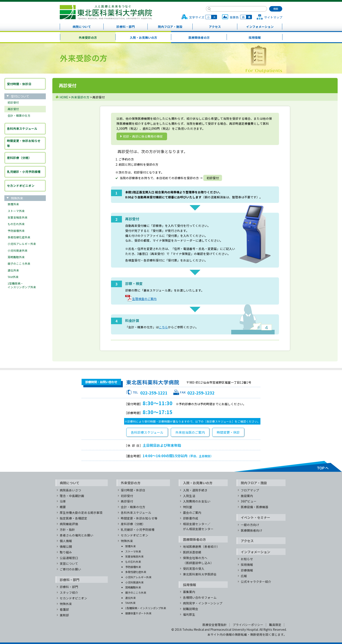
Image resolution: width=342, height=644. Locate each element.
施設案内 (247, 496)
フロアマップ (250, 490)
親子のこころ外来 (19, 264)
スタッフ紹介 (69, 592)
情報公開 (66, 546)
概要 (63, 507)
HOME (64, 97)
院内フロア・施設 (170, 27)
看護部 (64, 609)
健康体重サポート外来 (138, 613)
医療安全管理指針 (215, 625)
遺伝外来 (13, 270)
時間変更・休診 (228, 432)
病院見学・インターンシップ (203, 603)
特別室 (188, 507)
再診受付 (13, 109)
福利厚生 (189, 614)
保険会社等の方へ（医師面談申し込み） (198, 560)
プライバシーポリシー (248, 625)
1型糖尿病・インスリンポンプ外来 (22, 285)
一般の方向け (250, 525)
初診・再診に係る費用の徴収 (143, 136)
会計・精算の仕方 (19, 115)
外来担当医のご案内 (190, 432)
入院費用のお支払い (197, 501)
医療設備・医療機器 (255, 507)
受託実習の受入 (194, 568)
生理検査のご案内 (141, 299)
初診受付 (13, 102)
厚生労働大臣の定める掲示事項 (81, 513)
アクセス (215, 27)
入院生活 (189, 496)
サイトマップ (273, 17)
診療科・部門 (126, 27)
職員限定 (275, 625)
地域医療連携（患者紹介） (201, 546)
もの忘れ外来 (16, 224)
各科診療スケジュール (147, 432)
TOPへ (288, 466)
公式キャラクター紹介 (256, 582)
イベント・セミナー (256, 517)
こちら (163, 327)
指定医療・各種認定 (74, 518)
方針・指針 (67, 529)
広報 (244, 576)
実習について (69, 563)
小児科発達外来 (18, 250)
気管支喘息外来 (18, 217)
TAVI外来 (13, 277)
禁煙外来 (13, 204)
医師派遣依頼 (192, 552)
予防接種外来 (16, 231)
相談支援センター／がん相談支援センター (198, 526)
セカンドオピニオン (21, 185)
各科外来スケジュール (22, 128)
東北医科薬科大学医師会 (200, 574)
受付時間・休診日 (19, 84)
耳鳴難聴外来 (16, 257)
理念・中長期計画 (72, 496)
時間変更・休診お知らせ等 (24, 143)
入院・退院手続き (195, 490)
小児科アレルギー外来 (22, 244)
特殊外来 (66, 604)
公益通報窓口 (69, 558)
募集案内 (189, 592)
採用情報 (255, 37)
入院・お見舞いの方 (144, 37)
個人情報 (66, 541)
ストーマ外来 (16, 211)
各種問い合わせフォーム (200, 597)
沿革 (63, 501)
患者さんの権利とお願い (77, 535)
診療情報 (247, 570)
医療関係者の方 (199, 37)
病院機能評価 (69, 524)
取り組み (66, 552)
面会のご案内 (192, 513)
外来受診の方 (88, 37)
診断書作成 (191, 518)
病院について (82, 27)
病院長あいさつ (70, 490)
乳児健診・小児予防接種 (24, 172)
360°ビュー (249, 501)
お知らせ (247, 559)
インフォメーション (260, 27)
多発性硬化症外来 (19, 237)
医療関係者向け (251, 530)
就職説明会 (191, 609)
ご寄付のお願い (70, 569)
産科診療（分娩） (19, 158)
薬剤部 (64, 615)
